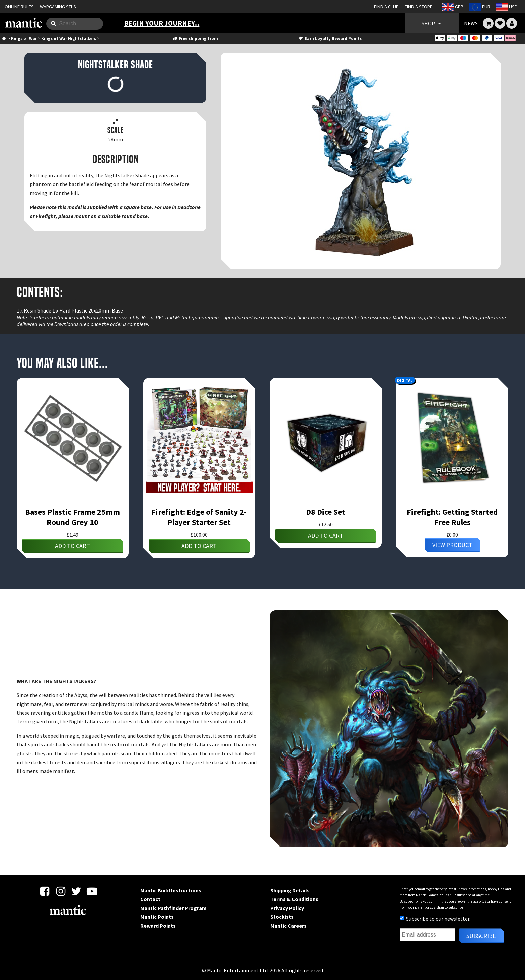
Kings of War (24, 38)
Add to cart (72, 546)
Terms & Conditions (294, 899)
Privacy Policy (287, 908)
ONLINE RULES (19, 7)
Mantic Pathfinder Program (173, 908)
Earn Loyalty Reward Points (330, 38)
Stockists (282, 917)
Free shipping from (195, 38)
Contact (150, 899)
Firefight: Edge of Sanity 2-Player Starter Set (199, 517)
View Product (452, 545)
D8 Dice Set (326, 512)
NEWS (471, 23)
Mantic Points (157, 917)
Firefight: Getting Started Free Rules (452, 517)
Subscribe (481, 936)
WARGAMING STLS (58, 7)
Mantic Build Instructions (171, 890)
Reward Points (158, 926)
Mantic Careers (288, 926)
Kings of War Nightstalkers (69, 38)
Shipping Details (290, 890)
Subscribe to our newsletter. (435, 919)
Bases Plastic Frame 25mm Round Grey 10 (72, 517)
